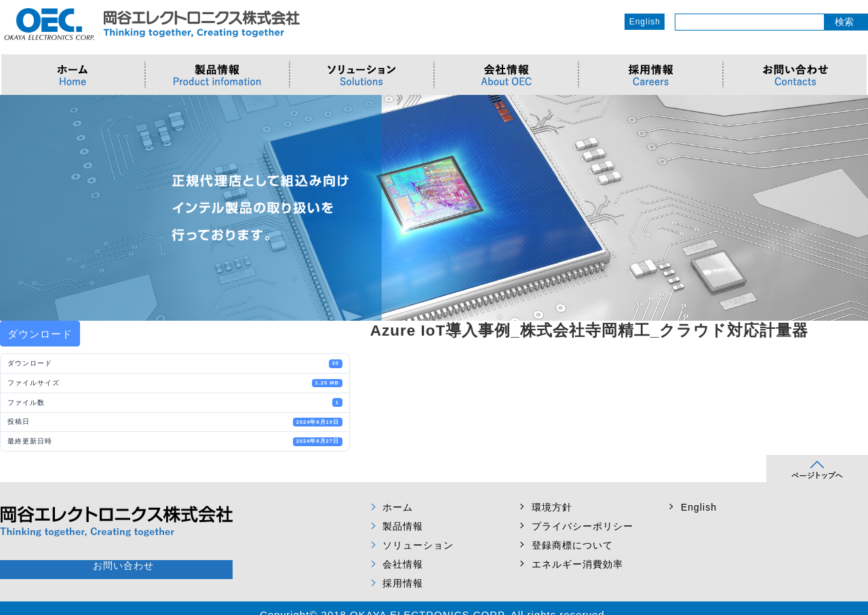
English (645, 22)
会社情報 (403, 564)
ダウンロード (40, 334)
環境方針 (552, 507)
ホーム (398, 507)
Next (850, 208)
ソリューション (418, 545)
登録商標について (572, 545)
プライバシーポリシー (583, 526)
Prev (18, 208)
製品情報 (403, 526)
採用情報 (403, 583)
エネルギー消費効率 (577, 564)
